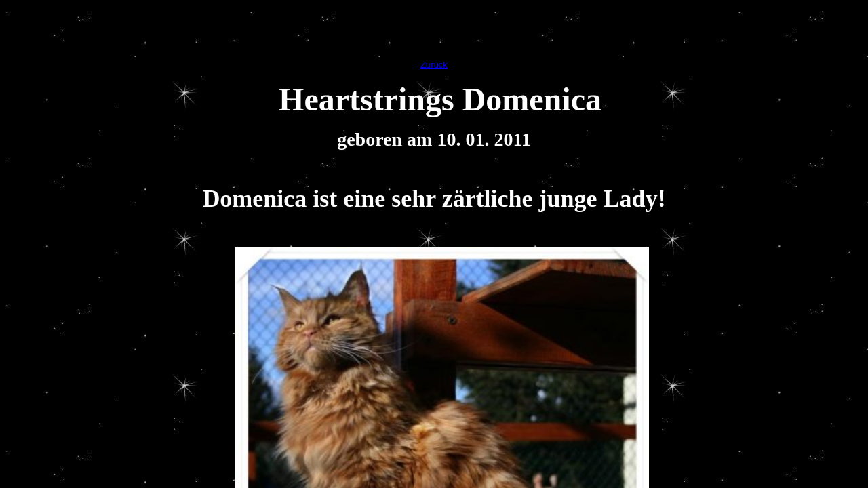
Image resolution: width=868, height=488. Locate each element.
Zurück (434, 65)
